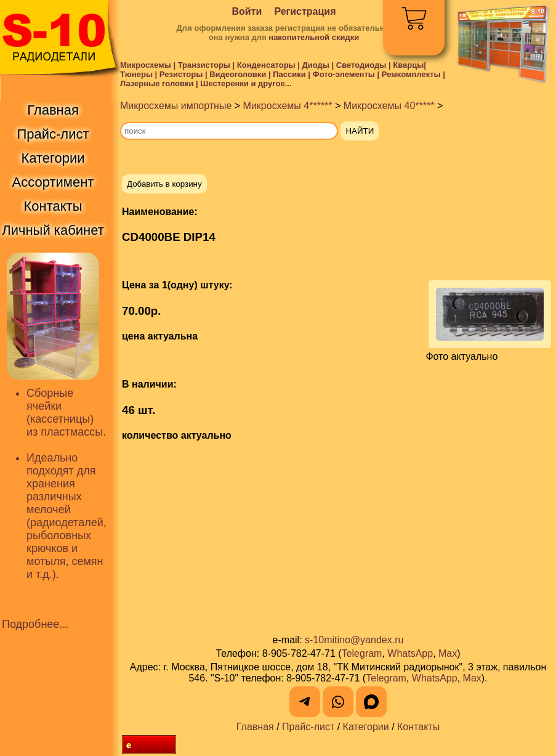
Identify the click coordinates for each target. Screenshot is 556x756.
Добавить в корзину (164, 184)
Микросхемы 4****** (288, 106)
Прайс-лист (308, 727)
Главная (255, 727)
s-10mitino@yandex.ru (354, 640)
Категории (366, 727)
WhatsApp (410, 653)
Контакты (418, 727)
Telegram (362, 653)
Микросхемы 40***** (389, 106)
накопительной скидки (314, 37)
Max (448, 653)
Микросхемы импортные (176, 106)
